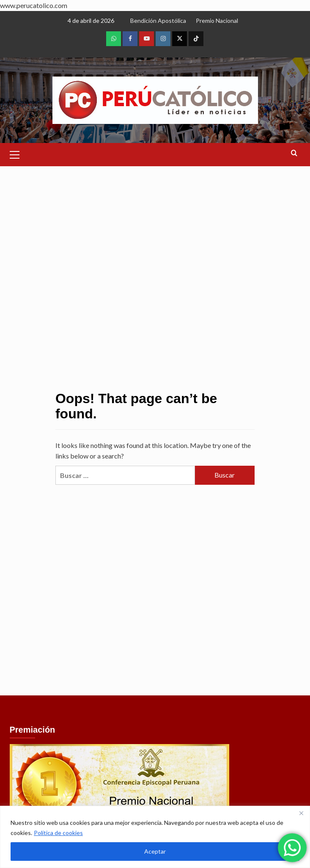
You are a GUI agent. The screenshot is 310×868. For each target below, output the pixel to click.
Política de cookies (58, 833)
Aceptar (155, 851)
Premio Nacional (217, 21)
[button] (15, 154)
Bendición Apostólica (158, 21)
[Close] (301, 813)
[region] (155, 837)
